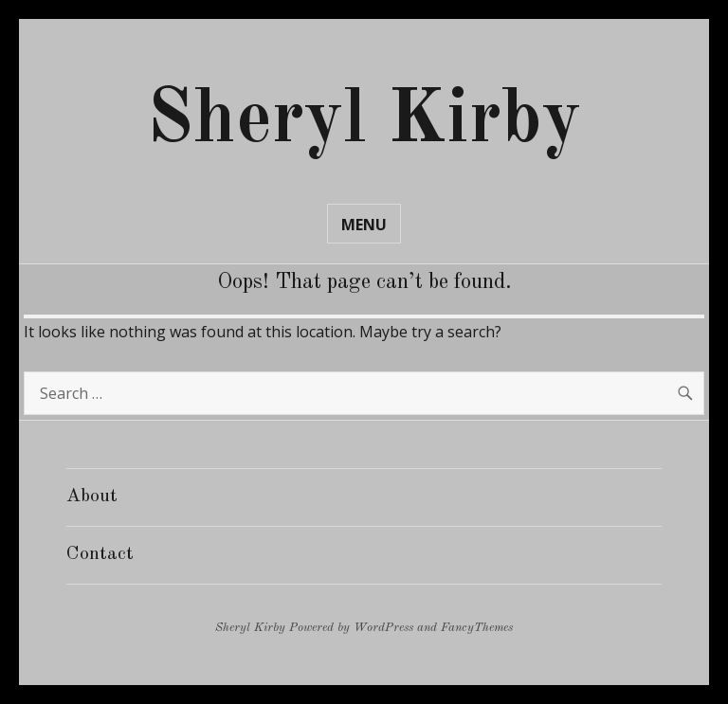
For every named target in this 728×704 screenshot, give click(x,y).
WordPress (383, 628)
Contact (100, 554)
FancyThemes (477, 628)
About (92, 496)
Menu (364, 225)
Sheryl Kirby (364, 121)
